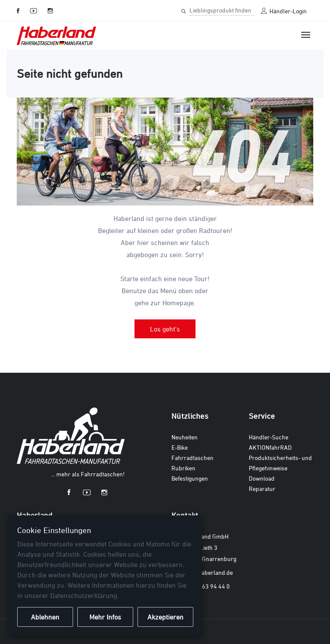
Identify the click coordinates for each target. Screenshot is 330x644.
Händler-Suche (269, 437)
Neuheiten (185, 437)
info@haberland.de (208, 572)
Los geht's (165, 329)
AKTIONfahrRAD (270, 447)
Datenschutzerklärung (84, 595)
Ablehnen (45, 617)
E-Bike (180, 447)
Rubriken (183, 468)
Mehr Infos (105, 617)
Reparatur (262, 489)
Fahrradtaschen (192, 458)
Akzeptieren (165, 617)
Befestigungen (190, 478)
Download (262, 478)
